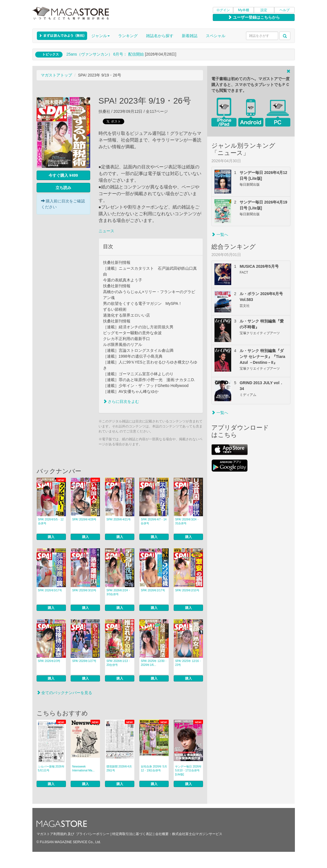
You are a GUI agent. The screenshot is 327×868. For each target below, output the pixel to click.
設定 (264, 10)
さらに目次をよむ (121, 401)
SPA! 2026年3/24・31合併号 (187, 521)
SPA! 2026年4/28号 (84, 519)
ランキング (128, 36)
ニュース (106, 231)
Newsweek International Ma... (83, 768)
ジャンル (101, 36)
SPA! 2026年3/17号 (50, 590)
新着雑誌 (190, 36)
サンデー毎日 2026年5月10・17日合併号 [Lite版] (188, 770)
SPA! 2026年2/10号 (187, 590)
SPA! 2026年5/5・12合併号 (51, 521)
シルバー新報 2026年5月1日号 (51, 768)
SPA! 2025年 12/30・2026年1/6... (154, 663)
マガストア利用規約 (52, 834)
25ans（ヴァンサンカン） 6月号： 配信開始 (105, 54)
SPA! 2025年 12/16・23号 (188, 663)
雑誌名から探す (160, 36)
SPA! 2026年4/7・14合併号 (154, 521)
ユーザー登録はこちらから (254, 17)
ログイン (223, 10)
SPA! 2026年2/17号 (153, 590)
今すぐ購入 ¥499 (63, 175)
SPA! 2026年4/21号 (119, 519)
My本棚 (244, 10)
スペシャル (216, 36)
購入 (51, 537)
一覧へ (220, 235)
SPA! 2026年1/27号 (84, 661)
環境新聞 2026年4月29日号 (119, 768)
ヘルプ (285, 10)
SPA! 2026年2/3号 (49, 661)
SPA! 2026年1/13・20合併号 (119, 663)
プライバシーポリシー (93, 834)
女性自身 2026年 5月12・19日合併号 (154, 768)
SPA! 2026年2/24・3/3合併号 (119, 592)
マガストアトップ (56, 75)
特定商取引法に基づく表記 (132, 834)
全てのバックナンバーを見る (65, 693)
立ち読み (63, 188)
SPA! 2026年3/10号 (84, 590)
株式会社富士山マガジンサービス (197, 834)
